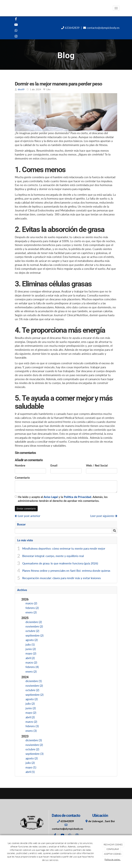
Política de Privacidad (77, 497)
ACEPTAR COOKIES (113, 854)
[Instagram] (16, 37)
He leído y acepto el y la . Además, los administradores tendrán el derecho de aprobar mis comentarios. (63, 499)
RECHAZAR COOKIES (113, 845)
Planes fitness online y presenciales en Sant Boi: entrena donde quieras (66, 571)
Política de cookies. (113, 860)
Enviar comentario (26, 508)
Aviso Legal (51, 497)
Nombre (20, 465)
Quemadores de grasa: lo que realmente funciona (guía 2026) (60, 563)
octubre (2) (32, 631)
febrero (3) (32, 726)
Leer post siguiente (104, 516)
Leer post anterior (28, 516)
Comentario (22, 478)
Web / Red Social (97, 465)
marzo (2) (31, 603)
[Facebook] (16, 19)
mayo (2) (31, 653)
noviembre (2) (34, 626)
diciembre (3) (34, 740)
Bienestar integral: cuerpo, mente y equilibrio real (53, 556)
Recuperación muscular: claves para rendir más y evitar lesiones (61, 578)
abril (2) (30, 658)
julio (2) (30, 704)
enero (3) (31, 731)
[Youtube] (16, 25)
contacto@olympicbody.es (103, 28)
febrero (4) (32, 667)
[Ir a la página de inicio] (10, 8)
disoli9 (21, 89)
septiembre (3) (34, 754)
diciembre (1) (34, 681)
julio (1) (30, 645)
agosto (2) (32, 640)
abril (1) (30, 772)
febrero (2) (32, 608)
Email (54, 465)
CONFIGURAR (113, 849)
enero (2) (31, 612)
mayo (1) (31, 767)
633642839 (72, 28)
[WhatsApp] (16, 31)
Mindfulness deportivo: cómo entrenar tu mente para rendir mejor (64, 549)
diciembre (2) (34, 622)
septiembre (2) (34, 635)
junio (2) (31, 649)
